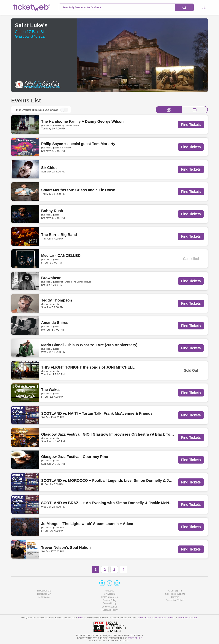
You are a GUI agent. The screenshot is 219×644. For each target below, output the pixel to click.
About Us (109, 591)
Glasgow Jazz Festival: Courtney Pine (75, 457)
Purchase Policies (188, 618)
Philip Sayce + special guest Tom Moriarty (78, 144)
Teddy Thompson (57, 300)
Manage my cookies (110, 607)
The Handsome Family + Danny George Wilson (82, 121)
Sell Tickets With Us (175, 594)
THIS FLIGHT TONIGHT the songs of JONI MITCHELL (88, 367)
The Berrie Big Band (59, 235)
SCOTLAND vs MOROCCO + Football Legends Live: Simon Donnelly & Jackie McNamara (120, 481)
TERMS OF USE (135, 638)
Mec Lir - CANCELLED (61, 256)
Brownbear (51, 278)
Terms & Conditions (147, 618)
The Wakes (51, 390)
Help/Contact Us (109, 597)
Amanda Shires (55, 323)
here (80, 618)
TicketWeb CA (44, 594)
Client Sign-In (175, 591)
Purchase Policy (110, 610)
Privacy (172, 618)
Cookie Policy (110, 603)
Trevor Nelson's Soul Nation (66, 548)
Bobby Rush (52, 211)
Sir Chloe (49, 168)
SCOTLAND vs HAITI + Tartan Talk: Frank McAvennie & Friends (97, 414)
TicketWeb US (44, 591)
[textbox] (126, 7)
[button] (202, 7)
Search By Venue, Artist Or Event (82, 7)
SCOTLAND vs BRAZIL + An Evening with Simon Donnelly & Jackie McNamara (111, 503)
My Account (110, 594)
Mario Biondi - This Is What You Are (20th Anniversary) (89, 345)
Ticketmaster (44, 597)
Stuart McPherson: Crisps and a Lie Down (78, 190)
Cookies (162, 618)
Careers (175, 597)
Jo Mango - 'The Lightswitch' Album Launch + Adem (87, 524)
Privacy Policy (110, 600)
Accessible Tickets (175, 600)
